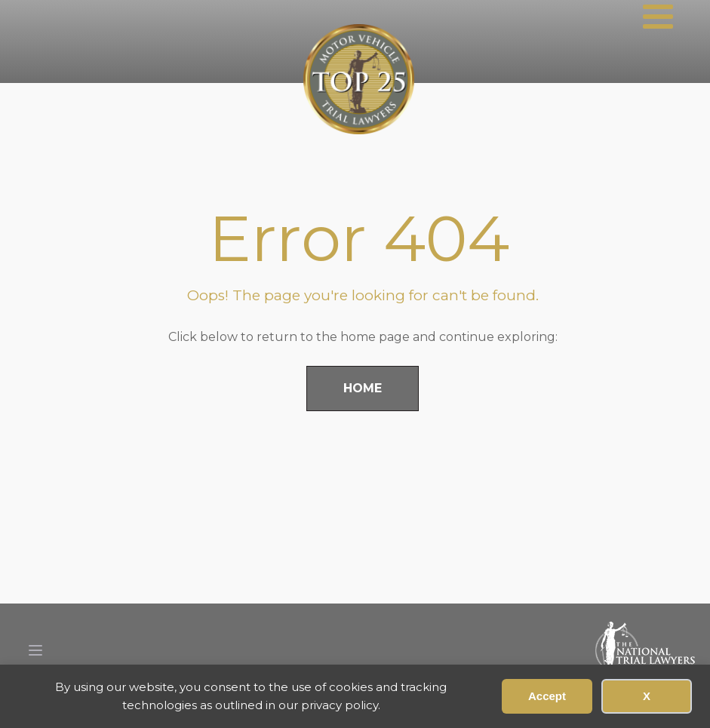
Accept (547, 696)
